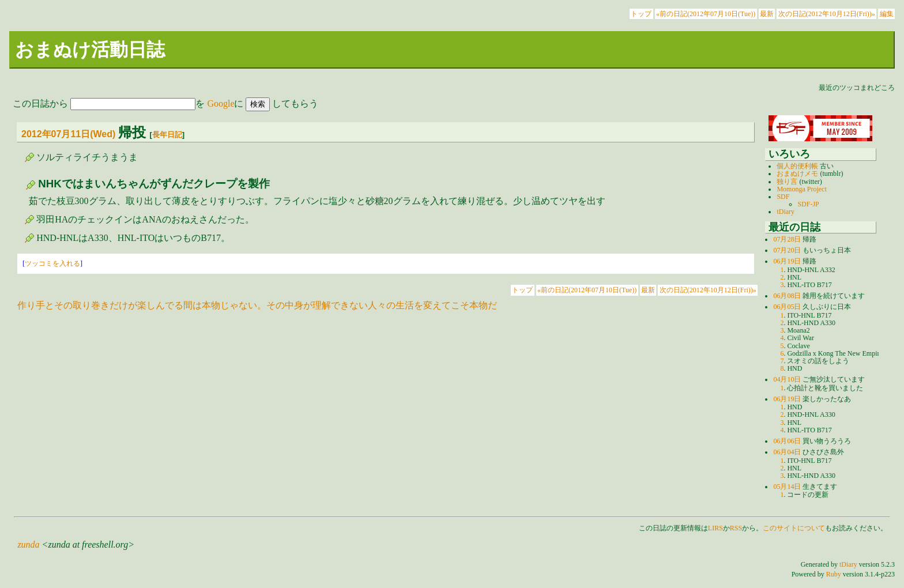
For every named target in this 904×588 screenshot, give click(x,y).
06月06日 (787, 441)
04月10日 (787, 379)
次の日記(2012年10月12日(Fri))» (827, 14)
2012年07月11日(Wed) (68, 134)
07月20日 (787, 250)
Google (221, 103)
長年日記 (167, 135)
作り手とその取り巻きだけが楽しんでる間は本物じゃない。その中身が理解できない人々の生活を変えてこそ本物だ (257, 305)
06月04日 (787, 452)
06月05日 (787, 307)
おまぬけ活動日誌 (90, 50)
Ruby (834, 574)
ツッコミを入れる (52, 263)
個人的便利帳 (797, 166)
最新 (767, 14)
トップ (641, 14)
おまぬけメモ (797, 174)
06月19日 (787, 261)
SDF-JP (808, 204)
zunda (28, 544)
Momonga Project (801, 189)
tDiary (786, 212)
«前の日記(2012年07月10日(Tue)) (706, 14)
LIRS (715, 528)
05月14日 (787, 487)
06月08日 (787, 296)
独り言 (787, 182)
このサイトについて (794, 528)
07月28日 (787, 239)
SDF (783, 197)
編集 (887, 14)
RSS (736, 528)
